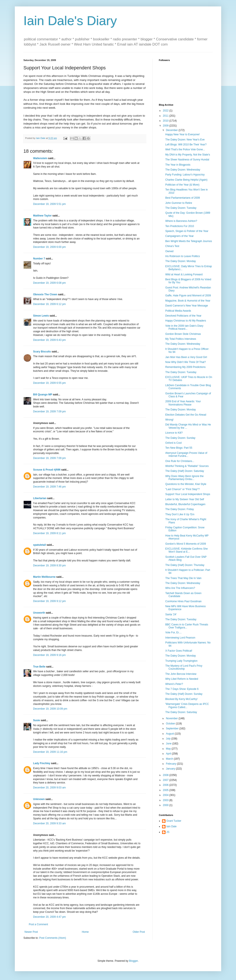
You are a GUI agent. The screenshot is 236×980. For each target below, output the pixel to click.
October (171, 724)
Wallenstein (40, 158)
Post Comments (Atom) (53, 938)
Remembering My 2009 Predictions (185, 367)
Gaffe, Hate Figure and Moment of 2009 (188, 296)
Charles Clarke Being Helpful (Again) (186, 180)
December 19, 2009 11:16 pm (50, 752)
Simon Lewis (41, 316)
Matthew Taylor (42, 216)
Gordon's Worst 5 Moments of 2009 (186, 544)
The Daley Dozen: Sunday (180, 438)
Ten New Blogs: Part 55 (179, 448)
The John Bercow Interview (181, 674)
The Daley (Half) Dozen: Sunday (184, 694)
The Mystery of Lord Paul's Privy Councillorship (184, 667)
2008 (166, 775)
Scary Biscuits (42, 352)
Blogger (133, 961)
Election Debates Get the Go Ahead (186, 415)
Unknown (39, 799)
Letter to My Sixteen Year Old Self (185, 499)
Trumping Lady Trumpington (181, 661)
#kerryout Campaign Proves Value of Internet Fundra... (186, 454)
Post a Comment (38, 924)
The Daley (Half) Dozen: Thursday (185, 565)
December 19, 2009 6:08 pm (49, 283)
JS (168, 832)
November (172, 718)
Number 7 (39, 259)
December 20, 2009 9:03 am (49, 788)
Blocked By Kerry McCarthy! (181, 699)
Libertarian (40, 498)
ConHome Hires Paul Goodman (183, 601)
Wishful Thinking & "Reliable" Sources (187, 466)
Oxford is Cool (173, 443)
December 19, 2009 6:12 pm (49, 304)
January (171, 769)
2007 (166, 780)
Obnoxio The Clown (45, 294)
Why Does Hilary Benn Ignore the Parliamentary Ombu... (184, 478)
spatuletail (39, 545)
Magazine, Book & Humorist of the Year (188, 301)
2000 (166, 805)
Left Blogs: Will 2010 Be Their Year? (186, 145)
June (169, 744)
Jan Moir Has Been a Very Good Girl (186, 357)
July (169, 739)
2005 (166, 790)
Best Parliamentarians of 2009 (183, 198)
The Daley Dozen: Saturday (181, 712)
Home (85, 932)
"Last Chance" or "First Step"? (182, 489)
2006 (166, 785)
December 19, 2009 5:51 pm (49, 204)
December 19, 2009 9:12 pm (49, 601)
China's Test (172, 246)
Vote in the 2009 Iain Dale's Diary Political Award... (184, 327)
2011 (166, 116)
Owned (169, 251)
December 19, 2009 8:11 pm (49, 533)
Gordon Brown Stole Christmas (183, 334)
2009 (166, 126)
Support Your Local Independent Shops (188, 494)
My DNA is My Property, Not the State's (188, 155)
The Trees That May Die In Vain (183, 578)
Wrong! (169, 420)
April (169, 754)
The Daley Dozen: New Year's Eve (185, 140)
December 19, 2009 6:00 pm (49, 247)
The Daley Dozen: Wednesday (183, 170)
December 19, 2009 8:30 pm (49, 565)
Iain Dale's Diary (70, 21)
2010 (166, 121)
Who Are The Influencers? (180, 588)
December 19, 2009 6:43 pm (49, 340)
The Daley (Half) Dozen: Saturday (185, 471)
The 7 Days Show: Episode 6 (182, 689)
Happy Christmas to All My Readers (186, 321)
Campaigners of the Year (179, 236)
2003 (166, 800)
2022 (166, 111)
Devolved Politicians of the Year (183, 316)
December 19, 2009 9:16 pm (49, 655)
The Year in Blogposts (178, 165)
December (172, 130)
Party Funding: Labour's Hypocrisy (185, 175)
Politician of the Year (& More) (182, 185)
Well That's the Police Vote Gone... (185, 149)
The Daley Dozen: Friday (180, 509)
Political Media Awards (178, 311)
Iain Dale (171, 826)
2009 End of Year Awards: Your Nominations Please (183, 403)
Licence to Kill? (174, 433)
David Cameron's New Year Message (187, 306)
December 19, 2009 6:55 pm (49, 383)
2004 (166, 795)
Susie (37, 720)
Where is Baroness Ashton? (181, 221)
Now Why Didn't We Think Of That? (185, 362)
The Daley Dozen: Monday (181, 261)
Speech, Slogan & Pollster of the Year (187, 231)
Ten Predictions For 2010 (180, 226)
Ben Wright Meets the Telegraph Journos (189, 241)
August (170, 734)
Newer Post (31, 932)
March (170, 759)
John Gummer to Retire (179, 203)
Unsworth (39, 613)
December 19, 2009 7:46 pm (49, 487)
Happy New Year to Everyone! (182, 134)
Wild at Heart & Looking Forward (184, 274)
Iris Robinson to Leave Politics (183, 256)
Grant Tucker (174, 821)
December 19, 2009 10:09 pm (50, 709)
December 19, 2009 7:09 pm (49, 412)
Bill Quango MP (43, 395)
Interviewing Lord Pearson (180, 638)
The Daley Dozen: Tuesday (181, 208)
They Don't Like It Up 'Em (180, 514)
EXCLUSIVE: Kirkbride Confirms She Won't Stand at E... (186, 550)
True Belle (39, 667)
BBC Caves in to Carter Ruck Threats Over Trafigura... (187, 626)
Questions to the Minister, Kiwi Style (186, 484)
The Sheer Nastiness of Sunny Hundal (187, 160)
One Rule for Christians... (180, 461)
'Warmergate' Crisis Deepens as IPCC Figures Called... (187, 706)
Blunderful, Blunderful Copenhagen (185, 504)
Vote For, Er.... (173, 633)
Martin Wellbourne (44, 577)
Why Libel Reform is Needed (182, 679)
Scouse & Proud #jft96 (47, 470)
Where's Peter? (174, 684)
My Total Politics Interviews (181, 339)
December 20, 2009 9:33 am (49, 823)
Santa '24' (171, 614)
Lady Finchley (42, 763)
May (169, 749)
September (173, 729)
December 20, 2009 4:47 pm (49, 917)
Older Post (139, 932)
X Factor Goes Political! (179, 651)
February (171, 764)
